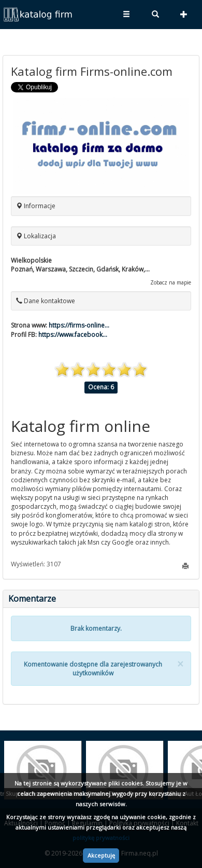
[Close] (180, 664)
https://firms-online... (79, 325)
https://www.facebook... (73, 335)
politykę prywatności (101, 838)
